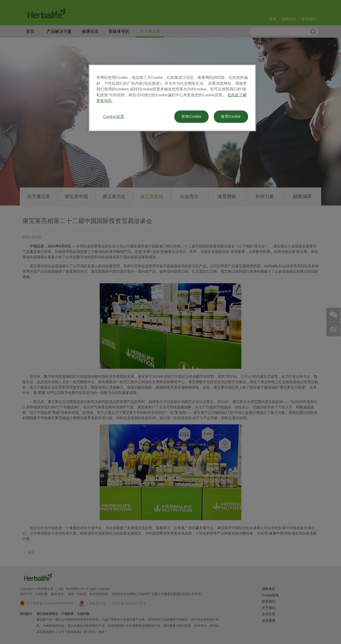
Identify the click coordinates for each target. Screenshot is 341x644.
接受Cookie (231, 116)
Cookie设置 (114, 117)
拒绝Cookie (191, 116)
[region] (172, 98)
